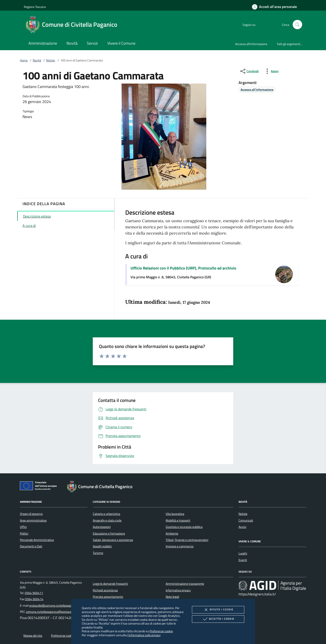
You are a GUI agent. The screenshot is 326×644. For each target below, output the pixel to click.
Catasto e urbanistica (106, 514)
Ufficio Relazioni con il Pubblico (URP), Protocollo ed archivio (183, 268)
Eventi (243, 560)
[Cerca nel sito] (297, 25)
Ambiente (172, 533)
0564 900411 (34, 593)
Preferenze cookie (161, 631)
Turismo (98, 553)
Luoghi (243, 553)
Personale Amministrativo (37, 540)
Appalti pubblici (102, 546)
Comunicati (246, 520)
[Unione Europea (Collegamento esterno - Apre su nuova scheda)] (40, 487)
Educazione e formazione (109, 533)
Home (24, 60)
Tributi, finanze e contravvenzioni (187, 540)
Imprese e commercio (180, 546)
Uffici (23, 527)
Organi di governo (31, 514)
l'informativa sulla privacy (144, 635)
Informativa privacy (178, 590)
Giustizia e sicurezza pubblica (184, 527)
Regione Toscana (35, 7)
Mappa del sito (33, 636)
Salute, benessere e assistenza (113, 540)
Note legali (172, 597)
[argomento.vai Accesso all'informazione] (257, 89)
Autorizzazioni (102, 527)
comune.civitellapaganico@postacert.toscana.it (56, 612)
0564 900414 (34, 599)
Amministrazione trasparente (185, 584)
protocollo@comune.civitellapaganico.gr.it (56, 606)
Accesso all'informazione (251, 44)
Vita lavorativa (175, 514)
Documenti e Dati (31, 546)
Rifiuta (218, 610)
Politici (24, 533)
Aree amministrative (33, 520)
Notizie (51, 60)
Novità (37, 60)
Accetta (218, 619)
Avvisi (242, 527)
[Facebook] (260, 24)
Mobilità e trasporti (178, 520)
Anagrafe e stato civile (107, 520)
